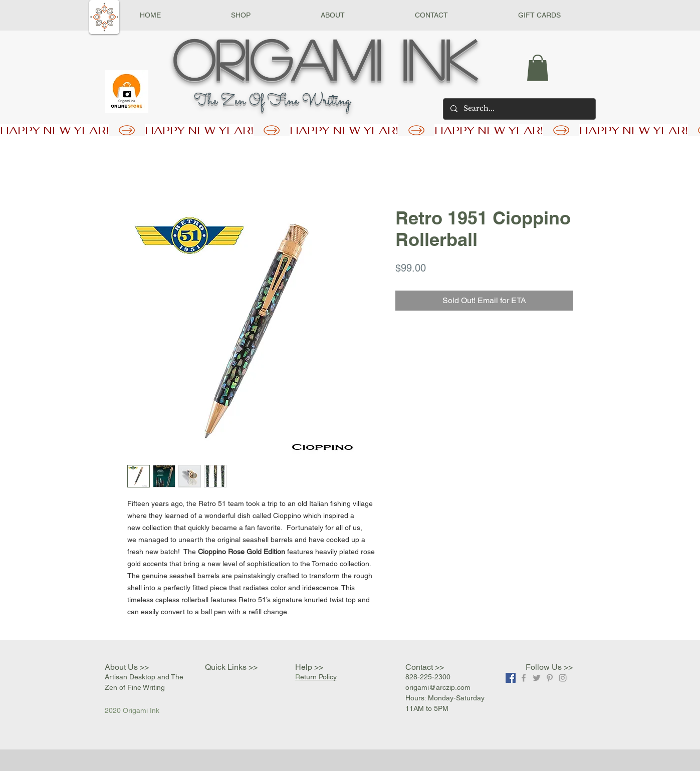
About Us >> (127, 667)
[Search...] (519, 109)
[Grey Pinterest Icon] (550, 678)
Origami (277, 59)
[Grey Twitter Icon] (537, 678)
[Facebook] (511, 678)
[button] (241, 15)
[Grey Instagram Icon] (563, 678)
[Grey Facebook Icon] (524, 678)
